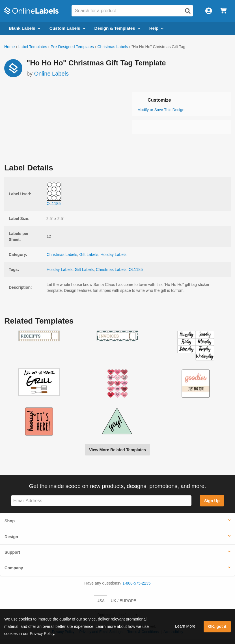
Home (9, 47)
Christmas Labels (113, 47)
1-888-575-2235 (137, 583)
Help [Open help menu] (157, 28)
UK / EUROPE (124, 601)
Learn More (185, 626)
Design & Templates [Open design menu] (117, 28)
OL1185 (136, 269)
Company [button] (14, 568)
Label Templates (33, 47)
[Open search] (188, 11)
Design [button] (11, 537)
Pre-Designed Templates (72, 47)
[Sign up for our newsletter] (101, 501)
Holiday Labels (113, 254)
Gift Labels (89, 254)
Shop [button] (10, 521)
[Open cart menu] (223, 11)
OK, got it (217, 626)
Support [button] (12, 552)
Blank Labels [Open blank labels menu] (25, 28)
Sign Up (212, 501)
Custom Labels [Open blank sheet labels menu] (67, 28)
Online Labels (51, 74)
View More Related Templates (117, 450)
